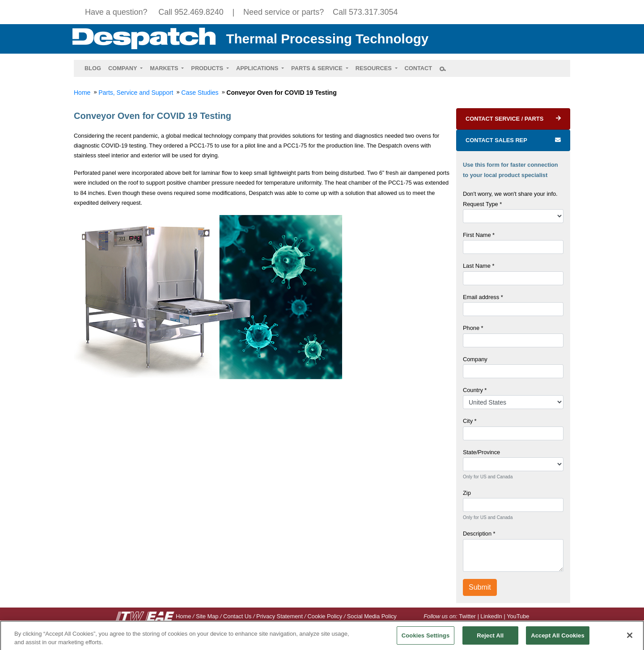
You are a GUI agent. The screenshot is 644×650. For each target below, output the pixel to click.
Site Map (207, 616)
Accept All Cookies (558, 639)
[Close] (630, 638)
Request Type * (482, 204)
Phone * (473, 328)
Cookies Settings (426, 639)
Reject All (490, 639)
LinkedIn (491, 616)
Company (475, 359)
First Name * (479, 235)
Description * (479, 534)
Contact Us (237, 616)
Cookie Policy (325, 616)
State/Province (481, 452)
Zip (467, 493)
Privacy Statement (280, 616)
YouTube (518, 616)
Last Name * (479, 266)
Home (183, 616)
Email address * (483, 297)
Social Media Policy (372, 616)
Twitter (467, 616)
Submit (480, 587)
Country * (475, 390)
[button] (125, 68)
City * (470, 421)
